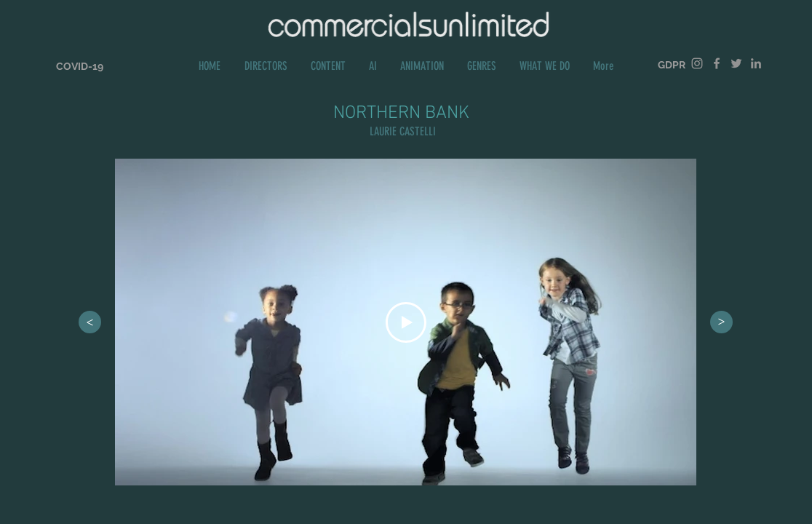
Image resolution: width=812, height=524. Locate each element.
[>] (90, 322)
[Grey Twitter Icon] (736, 63)
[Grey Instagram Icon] (697, 63)
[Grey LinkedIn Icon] (756, 63)
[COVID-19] (80, 67)
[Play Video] (406, 322)
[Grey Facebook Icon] (717, 63)
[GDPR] (672, 65)
